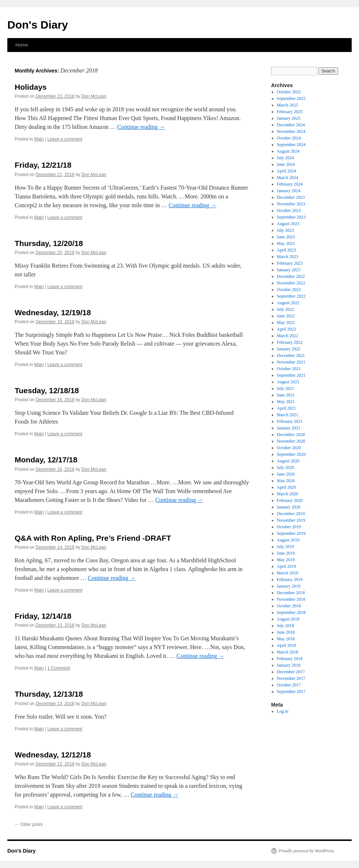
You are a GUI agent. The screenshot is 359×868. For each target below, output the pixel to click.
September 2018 (291, 612)
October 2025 (289, 92)
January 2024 (289, 191)
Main (39, 139)
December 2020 (291, 435)
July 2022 (286, 309)
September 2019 (291, 533)
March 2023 (288, 257)
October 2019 (289, 527)
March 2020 (288, 494)
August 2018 (288, 619)
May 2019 (286, 560)
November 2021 (291, 362)
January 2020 (289, 507)
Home (22, 45)
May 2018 (286, 639)
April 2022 (286, 329)
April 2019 (286, 566)
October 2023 (289, 211)
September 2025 (291, 98)
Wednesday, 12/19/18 (53, 312)
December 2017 (291, 672)
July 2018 (286, 626)
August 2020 (288, 461)
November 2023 (291, 204)
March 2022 (288, 336)
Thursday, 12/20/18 (49, 243)
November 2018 (291, 599)
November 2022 (291, 283)
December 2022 (291, 276)
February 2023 (290, 263)
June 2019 (286, 553)
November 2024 (291, 131)
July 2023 (286, 230)
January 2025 (289, 118)
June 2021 (286, 395)
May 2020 (286, 481)
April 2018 (286, 645)
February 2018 (290, 659)
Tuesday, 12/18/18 (47, 390)
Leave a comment (65, 139)
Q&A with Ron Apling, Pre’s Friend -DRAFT (93, 538)
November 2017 (291, 678)
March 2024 (288, 178)
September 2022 (291, 296)
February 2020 (290, 500)
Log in (283, 711)
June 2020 (286, 474)
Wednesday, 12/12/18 (53, 755)
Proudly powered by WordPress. (307, 851)
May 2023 (286, 243)
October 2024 (289, 138)
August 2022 (288, 303)
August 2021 (288, 382)
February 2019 (290, 580)
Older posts (29, 824)
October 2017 (289, 685)
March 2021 (288, 415)
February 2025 (290, 112)
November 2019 (291, 520)
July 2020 (286, 467)
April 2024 (286, 171)
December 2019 (291, 514)
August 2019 (288, 540)
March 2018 (288, 652)
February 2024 (290, 184)
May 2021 (286, 402)
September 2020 (291, 454)
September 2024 (291, 145)
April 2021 (286, 408)
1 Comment (59, 668)
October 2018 (289, 606)
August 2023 (288, 224)
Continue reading (141, 127)
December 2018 (291, 593)
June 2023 (286, 237)
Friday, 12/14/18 (43, 616)
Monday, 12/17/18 (46, 460)
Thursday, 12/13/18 (49, 694)
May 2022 (286, 323)
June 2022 (286, 316)
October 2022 (289, 290)
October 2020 (289, 448)
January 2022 (289, 349)
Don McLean (94, 96)
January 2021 (289, 428)
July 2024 (286, 158)
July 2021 (286, 388)
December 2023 (291, 197)
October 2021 (289, 369)
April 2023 (286, 250)
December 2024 (291, 125)
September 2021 (291, 375)
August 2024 (288, 151)
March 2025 (288, 105)
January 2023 (289, 270)
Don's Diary (38, 25)
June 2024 (286, 164)
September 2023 (291, 217)
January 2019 (289, 586)
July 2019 (286, 547)
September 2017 (291, 692)
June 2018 (286, 632)
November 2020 (291, 441)
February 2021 (290, 421)
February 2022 (290, 342)
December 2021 (291, 355)
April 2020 (286, 487)
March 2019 (288, 573)
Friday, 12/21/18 (43, 165)
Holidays (31, 87)
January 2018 (289, 665)
